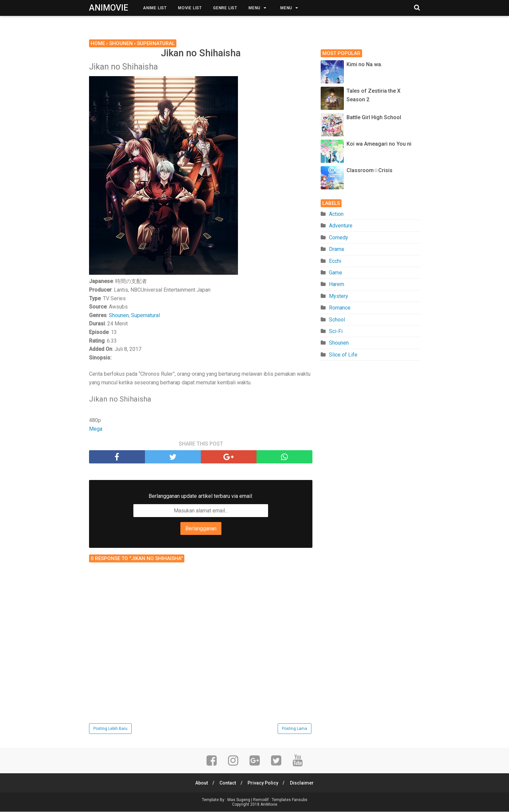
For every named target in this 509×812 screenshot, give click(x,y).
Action (336, 214)
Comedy (339, 238)
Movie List (190, 8)
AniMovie (109, 8)
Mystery (339, 296)
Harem (337, 284)
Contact (227, 783)
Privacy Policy (264, 783)
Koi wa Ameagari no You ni (379, 144)
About (200, 783)
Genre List (225, 8)
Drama (336, 249)
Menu (254, 8)
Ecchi (335, 261)
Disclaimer (303, 783)
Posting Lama (295, 729)
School (337, 320)
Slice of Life (343, 355)
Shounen (119, 316)
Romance (340, 308)
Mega (96, 429)
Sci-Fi (336, 331)
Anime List (155, 8)
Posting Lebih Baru (110, 729)
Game (336, 273)
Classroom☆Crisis (370, 170)
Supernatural (145, 316)
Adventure (341, 226)
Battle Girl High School (374, 117)
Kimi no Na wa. (364, 64)
